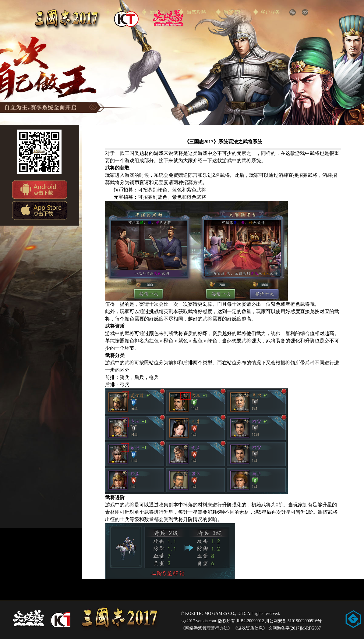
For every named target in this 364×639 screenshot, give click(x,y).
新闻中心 (160, 12)
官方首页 (123, 12)
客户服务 (270, 12)
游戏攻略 (196, 12)
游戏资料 (233, 12)
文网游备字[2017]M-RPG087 (295, 628)
